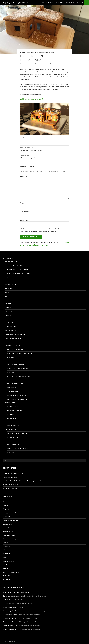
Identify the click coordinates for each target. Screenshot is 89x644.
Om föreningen (8, 281)
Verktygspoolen (11, 342)
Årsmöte (6, 509)
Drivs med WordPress (9, 641)
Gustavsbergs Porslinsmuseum (13, 607)
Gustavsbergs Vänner (10, 603)
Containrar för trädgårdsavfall (19, 376)
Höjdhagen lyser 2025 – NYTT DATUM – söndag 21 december (23, 481)
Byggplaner (7, 517)
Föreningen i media (9, 535)
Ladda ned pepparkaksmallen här (32, 99)
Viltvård (10, 441)
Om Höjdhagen (8, 258)
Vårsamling (9, 323)
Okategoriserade (8, 561)
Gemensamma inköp (14, 391)
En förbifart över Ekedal (11, 528)
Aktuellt (23, 53)
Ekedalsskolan (8, 524)
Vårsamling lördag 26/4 (11, 488)
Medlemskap (60, 2)
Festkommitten (8, 531)
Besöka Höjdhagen (48, 2)
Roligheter (50, 53)
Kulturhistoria (40, 53)
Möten (5, 557)
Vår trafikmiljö (10, 330)
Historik (8, 308)
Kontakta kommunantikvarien (18, 399)
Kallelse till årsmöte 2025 (11, 485)
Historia (6, 543)
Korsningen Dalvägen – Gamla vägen (19, 353)
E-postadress (25, 211)
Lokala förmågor (13, 426)
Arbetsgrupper (10, 300)
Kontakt (8, 304)
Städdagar (11, 372)
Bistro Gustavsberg (9, 622)
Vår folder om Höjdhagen (14, 266)
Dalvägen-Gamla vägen (10, 520)
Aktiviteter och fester (15, 410)
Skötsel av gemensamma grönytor (19, 369)
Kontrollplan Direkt (9, 618)
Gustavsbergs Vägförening (11, 596)
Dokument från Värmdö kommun (16, 269)
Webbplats (24, 220)
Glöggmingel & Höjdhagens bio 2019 (45, 149)
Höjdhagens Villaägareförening (16, 2)
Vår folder (9, 296)
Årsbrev (8, 292)
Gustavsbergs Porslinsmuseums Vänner (16, 611)
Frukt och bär (12, 388)
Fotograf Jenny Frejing (10, 626)
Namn (23, 203)
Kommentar (25, 176)
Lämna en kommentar (59, 64)
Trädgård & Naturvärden (14, 361)
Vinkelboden (7, 600)
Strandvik (11, 357)
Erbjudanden (10, 414)
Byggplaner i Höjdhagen (13, 346)
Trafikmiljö (7, 576)
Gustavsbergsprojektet (10, 614)
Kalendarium (70, 2)
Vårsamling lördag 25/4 (45, 156)
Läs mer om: (7, 319)
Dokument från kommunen (16, 395)
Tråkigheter (7, 580)
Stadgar (8, 315)
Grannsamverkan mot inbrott (15, 334)
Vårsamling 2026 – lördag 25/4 (13, 473)
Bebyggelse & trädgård (13, 380)
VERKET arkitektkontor (11, 629)
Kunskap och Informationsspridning (18, 273)
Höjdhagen (31, 53)
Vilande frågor (10, 430)
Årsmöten (8, 311)
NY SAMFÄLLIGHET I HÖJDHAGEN (17, 433)
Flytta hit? (9, 277)
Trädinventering (13, 445)
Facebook (80, 2)
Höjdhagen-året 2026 (10, 477)
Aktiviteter (7, 502)
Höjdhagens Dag (11, 327)
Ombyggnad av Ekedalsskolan (17, 449)
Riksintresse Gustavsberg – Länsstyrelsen (16, 592)
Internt (5, 550)
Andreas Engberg (42, 64)
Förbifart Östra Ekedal (13, 338)
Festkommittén (10, 403)
